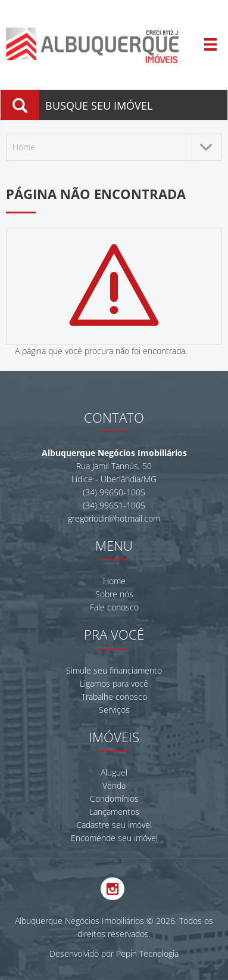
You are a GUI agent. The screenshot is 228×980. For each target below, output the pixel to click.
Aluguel (114, 772)
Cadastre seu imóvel (114, 825)
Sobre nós (114, 594)
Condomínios (114, 798)
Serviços (114, 710)
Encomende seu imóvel (114, 838)
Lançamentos (114, 812)
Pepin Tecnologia (147, 953)
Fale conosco (114, 607)
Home (114, 581)
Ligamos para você (114, 683)
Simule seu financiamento (114, 670)
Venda (114, 785)
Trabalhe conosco (114, 697)
